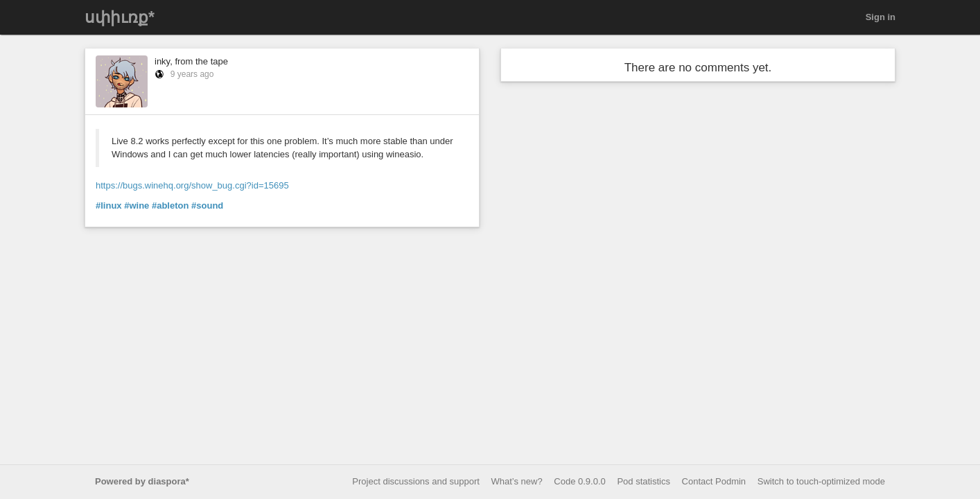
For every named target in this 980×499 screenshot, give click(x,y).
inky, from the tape (191, 61)
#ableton (170, 205)
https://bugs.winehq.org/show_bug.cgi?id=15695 (192, 185)
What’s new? (517, 481)
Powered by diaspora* (142, 481)
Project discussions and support (416, 481)
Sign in (881, 17)
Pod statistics (644, 481)
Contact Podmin (714, 481)
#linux (109, 205)
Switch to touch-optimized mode (821, 481)
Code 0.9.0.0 (579, 481)
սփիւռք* (120, 17)
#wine (137, 205)
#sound (207, 205)
